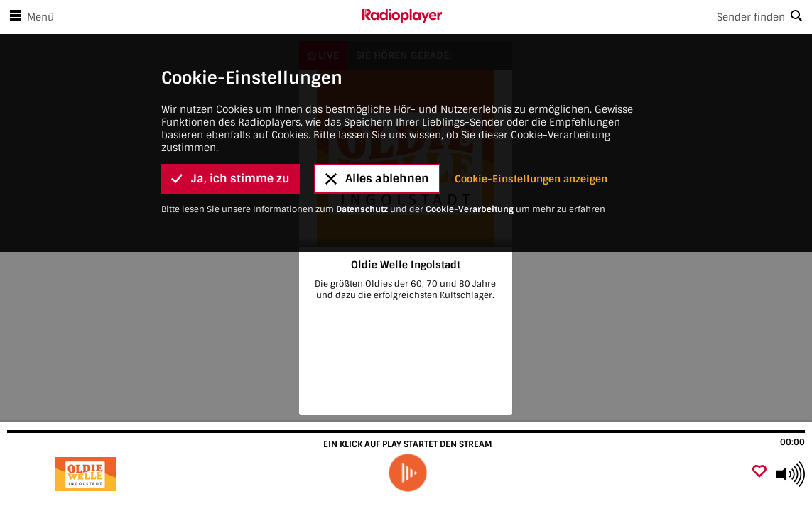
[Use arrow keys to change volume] (791, 474)
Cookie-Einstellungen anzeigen (531, 105)
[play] (408, 473)
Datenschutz (362, 136)
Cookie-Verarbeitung (470, 136)
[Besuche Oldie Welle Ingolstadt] (87, 474)
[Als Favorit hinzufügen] (759, 472)
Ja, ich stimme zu (231, 105)
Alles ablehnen (377, 105)
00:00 (792, 442)
